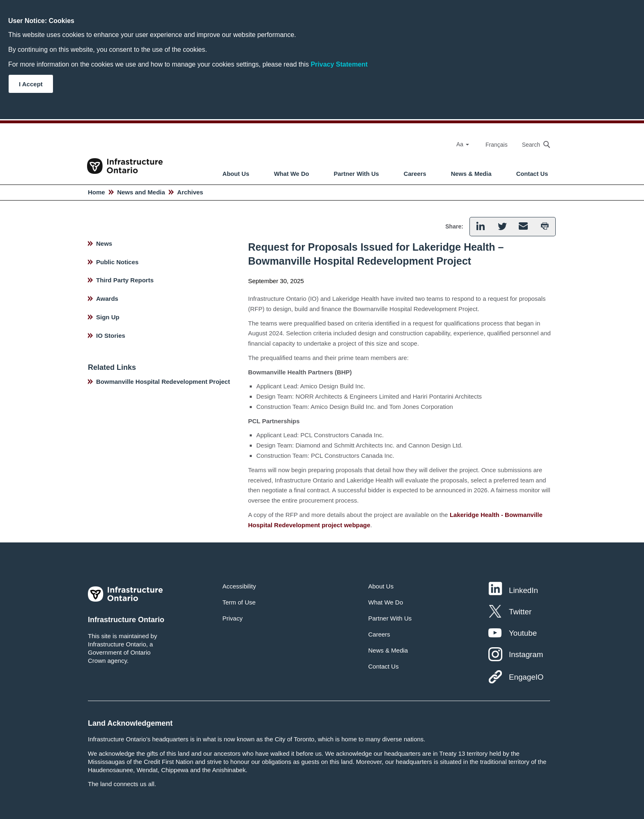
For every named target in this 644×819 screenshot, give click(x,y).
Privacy (233, 618)
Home (97, 192)
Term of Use (239, 602)
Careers (415, 174)
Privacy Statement (339, 64)
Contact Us (532, 174)
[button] (480, 227)
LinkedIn (523, 590)
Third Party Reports (125, 280)
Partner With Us (356, 174)
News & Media (471, 174)
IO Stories (111, 336)
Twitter (520, 612)
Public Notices (117, 262)
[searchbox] (532, 144)
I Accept (31, 84)
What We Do (292, 174)
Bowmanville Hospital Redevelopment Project (163, 382)
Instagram (526, 654)
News (104, 243)
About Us (236, 174)
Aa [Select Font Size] (463, 144)
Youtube (523, 633)
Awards (107, 299)
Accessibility (239, 586)
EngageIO (526, 677)
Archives (190, 192)
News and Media (141, 192)
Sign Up (108, 317)
